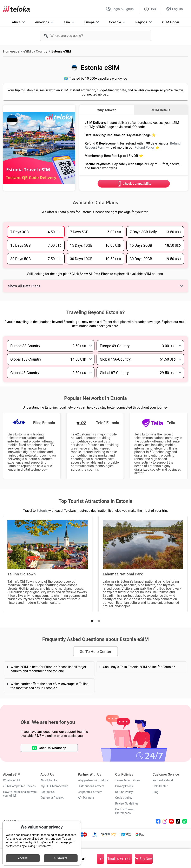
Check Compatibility (134, 184)
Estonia (42, 511)
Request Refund (163, 780)
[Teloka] (17, 9)
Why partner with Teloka (93, 780)
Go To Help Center (95, 651)
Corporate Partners (90, 792)
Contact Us (47, 792)
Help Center (160, 786)
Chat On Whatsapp (49, 748)
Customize (61, 858)
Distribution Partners (91, 786)
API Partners (86, 798)
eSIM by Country (35, 51)
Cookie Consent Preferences (125, 811)
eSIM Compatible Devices (19, 786)
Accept (23, 858)
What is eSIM (11, 780)
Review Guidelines (127, 803)
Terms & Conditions (128, 780)
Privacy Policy (124, 786)
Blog (156, 792)
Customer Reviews (52, 798)
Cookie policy (124, 798)
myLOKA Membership (54, 786)
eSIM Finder (170, 22)
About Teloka (49, 780)
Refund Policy (144, 147)
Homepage (11, 51)
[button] (92, 621)
